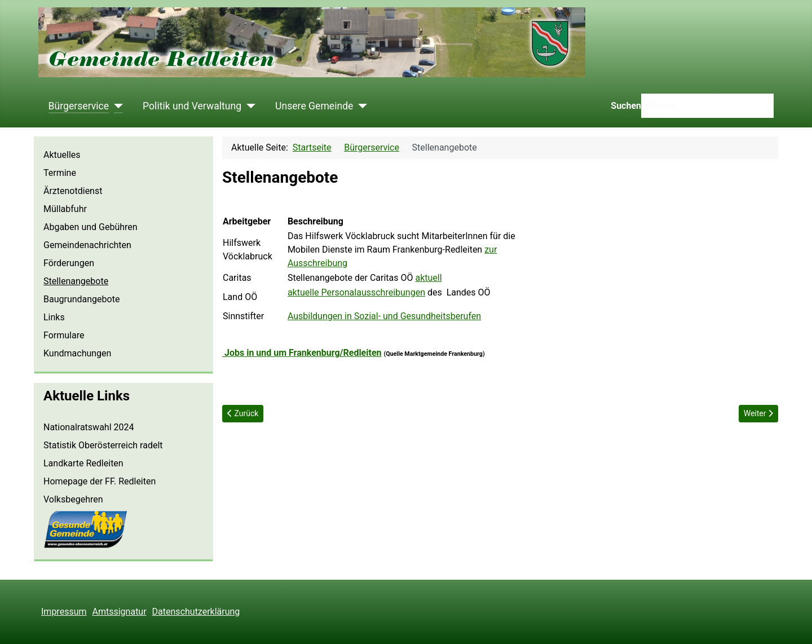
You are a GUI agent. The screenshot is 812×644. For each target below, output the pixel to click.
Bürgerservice (79, 106)
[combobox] (707, 106)
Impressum (64, 612)
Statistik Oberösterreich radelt (103, 445)
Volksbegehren (73, 499)
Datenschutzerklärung (196, 612)
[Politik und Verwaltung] (248, 106)
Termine (60, 173)
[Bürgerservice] (116, 106)
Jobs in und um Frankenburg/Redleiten (302, 353)
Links (54, 317)
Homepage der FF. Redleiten (100, 481)
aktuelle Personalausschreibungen (356, 292)
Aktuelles (62, 155)
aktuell (429, 278)
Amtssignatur (120, 612)
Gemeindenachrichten (87, 245)
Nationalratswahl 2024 (89, 427)
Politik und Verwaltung (192, 106)
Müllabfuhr (65, 209)
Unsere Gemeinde (314, 106)
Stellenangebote (76, 281)
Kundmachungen (77, 353)
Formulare (64, 335)
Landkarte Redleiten (83, 463)
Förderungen (69, 263)
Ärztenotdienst (73, 191)
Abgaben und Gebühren (91, 227)
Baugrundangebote (81, 299)
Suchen (626, 106)
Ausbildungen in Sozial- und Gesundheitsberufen (384, 316)
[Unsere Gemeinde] (360, 106)
